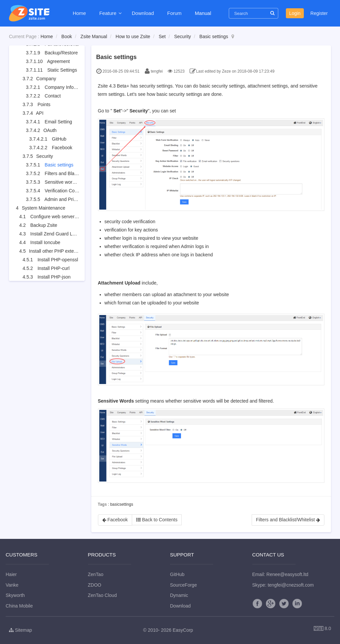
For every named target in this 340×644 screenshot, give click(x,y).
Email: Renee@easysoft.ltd (280, 574)
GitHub (59, 139)
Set (162, 36)
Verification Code (62, 191)
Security (182, 36)
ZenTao (96, 574)
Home (79, 13)
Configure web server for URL (61, 217)
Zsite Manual (94, 36)
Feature (109, 13)
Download (143, 13)
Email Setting (58, 122)
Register (319, 13)
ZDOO (95, 585)
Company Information (67, 87)
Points (44, 104)
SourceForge (183, 585)
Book (67, 36)
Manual (203, 13)
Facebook (62, 148)
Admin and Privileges (66, 199)
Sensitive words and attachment (78, 182)
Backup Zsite (44, 225)
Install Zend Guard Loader (57, 234)
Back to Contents (157, 520)
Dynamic (179, 595)
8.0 (322, 629)
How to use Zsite (133, 36)
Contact (53, 96)
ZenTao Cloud (102, 595)
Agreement (58, 61)
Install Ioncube (45, 242)
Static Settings (62, 70)
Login (295, 13)
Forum (174, 13)
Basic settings (214, 36)
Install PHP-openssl (58, 260)
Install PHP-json (54, 277)
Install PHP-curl (53, 268)
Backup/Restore (61, 53)
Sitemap (20, 630)
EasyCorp (183, 630)
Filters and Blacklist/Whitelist (74, 173)
